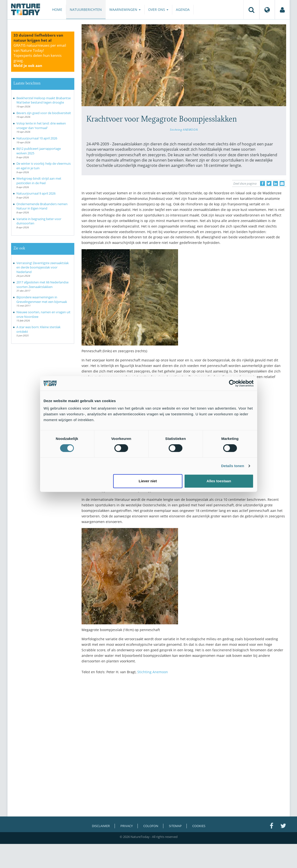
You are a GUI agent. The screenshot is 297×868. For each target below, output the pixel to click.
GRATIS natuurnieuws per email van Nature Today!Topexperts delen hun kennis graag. (40, 55)
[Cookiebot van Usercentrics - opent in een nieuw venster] (232, 383)
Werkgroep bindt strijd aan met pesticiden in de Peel (39, 181)
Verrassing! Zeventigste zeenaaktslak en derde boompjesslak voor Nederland (43, 267)
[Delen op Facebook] (262, 183)
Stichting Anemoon (153, 672)
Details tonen (233, 466)
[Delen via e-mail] (282, 183)
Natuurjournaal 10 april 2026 (37, 138)
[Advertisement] (184, 720)
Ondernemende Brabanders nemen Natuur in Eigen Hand (42, 206)
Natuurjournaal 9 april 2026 (36, 193)
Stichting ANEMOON (184, 130)
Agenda (183, 10)
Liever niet (148, 481)
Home (57, 10)
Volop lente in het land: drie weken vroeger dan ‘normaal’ (41, 126)
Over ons (158, 10)
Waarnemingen (125, 10)
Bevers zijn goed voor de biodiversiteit (44, 113)
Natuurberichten (86, 10)
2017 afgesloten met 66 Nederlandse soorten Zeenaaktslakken (42, 284)
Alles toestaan (219, 481)
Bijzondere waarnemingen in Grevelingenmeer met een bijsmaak (42, 299)
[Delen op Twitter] (269, 183)
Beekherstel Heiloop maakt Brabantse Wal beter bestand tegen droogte (44, 100)
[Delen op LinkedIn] (276, 183)
